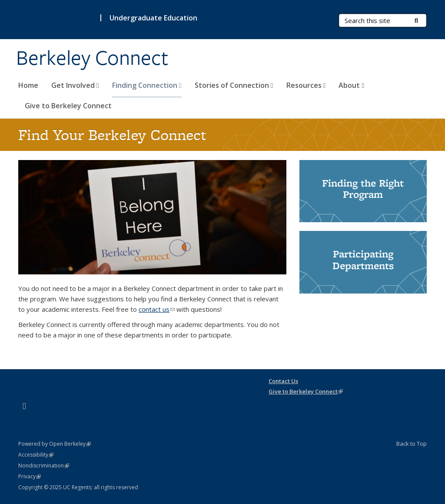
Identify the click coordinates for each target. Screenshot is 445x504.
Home (28, 85)
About (351, 85)
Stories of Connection (234, 85)
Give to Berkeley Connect (68, 106)
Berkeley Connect (92, 58)
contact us (157, 309)
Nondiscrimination (44, 466)
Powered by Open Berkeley (55, 444)
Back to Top (412, 444)
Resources (306, 85)
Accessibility (36, 455)
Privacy (30, 476)
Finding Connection (147, 85)
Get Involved (75, 85)
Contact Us (283, 381)
